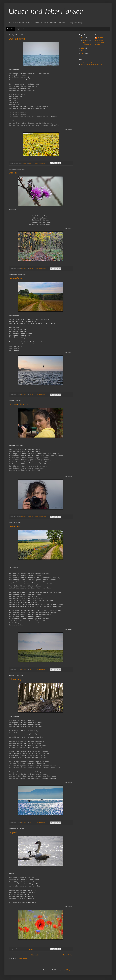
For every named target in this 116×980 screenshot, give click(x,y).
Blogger (69, 970)
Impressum (20, 29)
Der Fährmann (17, 39)
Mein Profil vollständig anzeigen (99, 42)
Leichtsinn (14, 527)
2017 (83, 48)
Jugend (13, 832)
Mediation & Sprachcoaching (91, 64)
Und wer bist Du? (18, 404)
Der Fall (13, 173)
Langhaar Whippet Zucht (90, 62)
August (86, 40)
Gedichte (10, 29)
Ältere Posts (67, 955)
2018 (83, 38)
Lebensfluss (15, 278)
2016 (83, 51)
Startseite (35, 955)
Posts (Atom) (23, 958)
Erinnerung (15, 679)
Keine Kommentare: (41, 163)
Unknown (100, 38)
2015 (83, 54)
